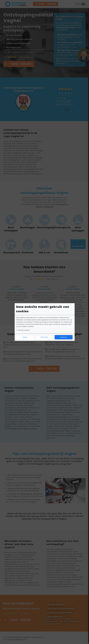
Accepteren (64, 337)
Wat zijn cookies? (24, 330)
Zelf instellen (44, 337)
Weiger (25, 337)
